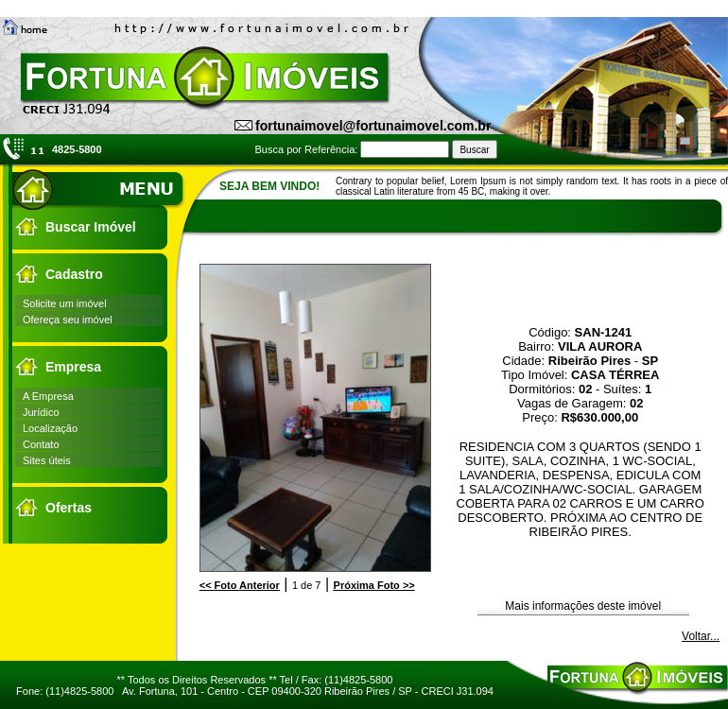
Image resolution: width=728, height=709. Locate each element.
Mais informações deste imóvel (583, 606)
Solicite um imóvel (65, 303)
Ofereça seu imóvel (68, 320)
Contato (41, 444)
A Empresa (48, 396)
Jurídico (41, 412)
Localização (50, 428)
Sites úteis (47, 460)
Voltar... (701, 636)
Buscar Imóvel (91, 227)
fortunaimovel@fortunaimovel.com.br (373, 126)
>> (374, 585)
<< (240, 585)
